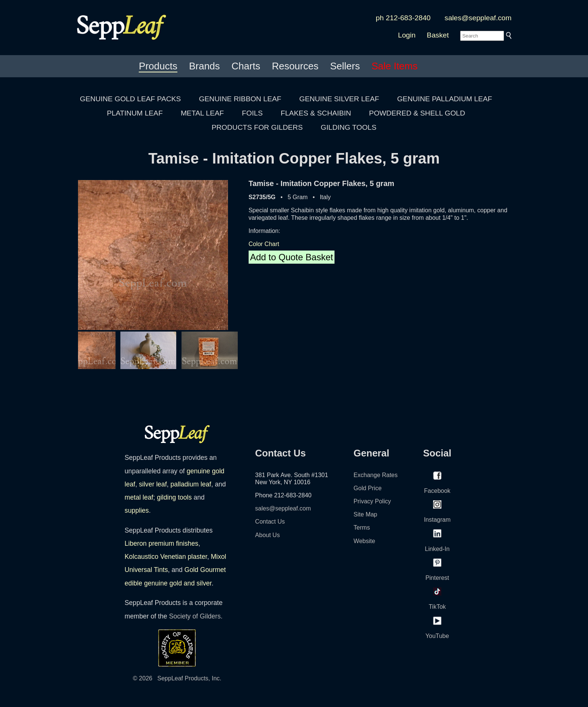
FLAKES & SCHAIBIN (316, 113)
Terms (362, 528)
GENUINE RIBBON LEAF (240, 99)
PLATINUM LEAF (135, 113)
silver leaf (153, 484)
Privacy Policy (372, 501)
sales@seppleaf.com (478, 18)
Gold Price (368, 488)
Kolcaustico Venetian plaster (166, 557)
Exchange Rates (376, 475)
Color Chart (264, 244)
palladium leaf (191, 484)
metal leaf (139, 497)
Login (407, 35)
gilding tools (174, 497)
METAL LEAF (202, 113)
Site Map (365, 514)
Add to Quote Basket (292, 257)
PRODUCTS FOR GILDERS (257, 127)
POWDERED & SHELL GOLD (417, 113)
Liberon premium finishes (161, 543)
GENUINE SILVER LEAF (339, 99)
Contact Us (270, 522)
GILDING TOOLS (349, 127)
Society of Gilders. (196, 616)
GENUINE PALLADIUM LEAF (445, 99)
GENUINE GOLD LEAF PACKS (130, 99)
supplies (137, 510)
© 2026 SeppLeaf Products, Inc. (177, 678)
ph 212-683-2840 (403, 18)
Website (364, 541)
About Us (267, 535)
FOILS (252, 113)
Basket (438, 35)
